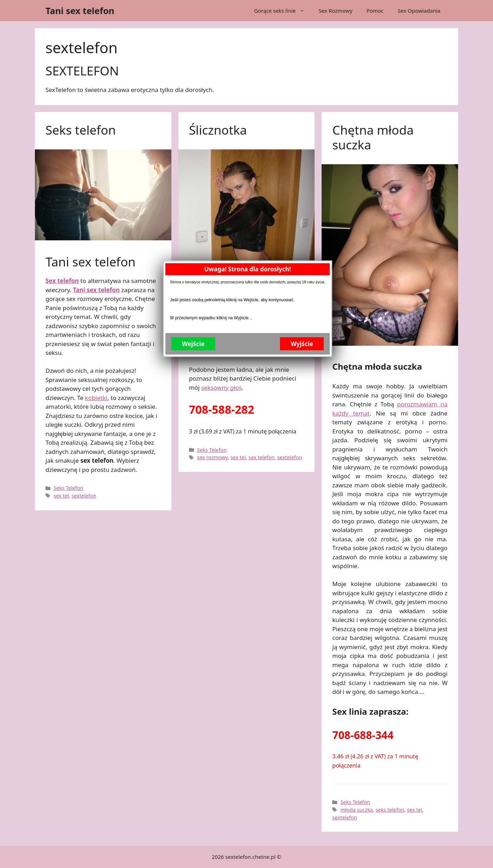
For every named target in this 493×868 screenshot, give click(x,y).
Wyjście (302, 165)
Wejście (193, 165)
